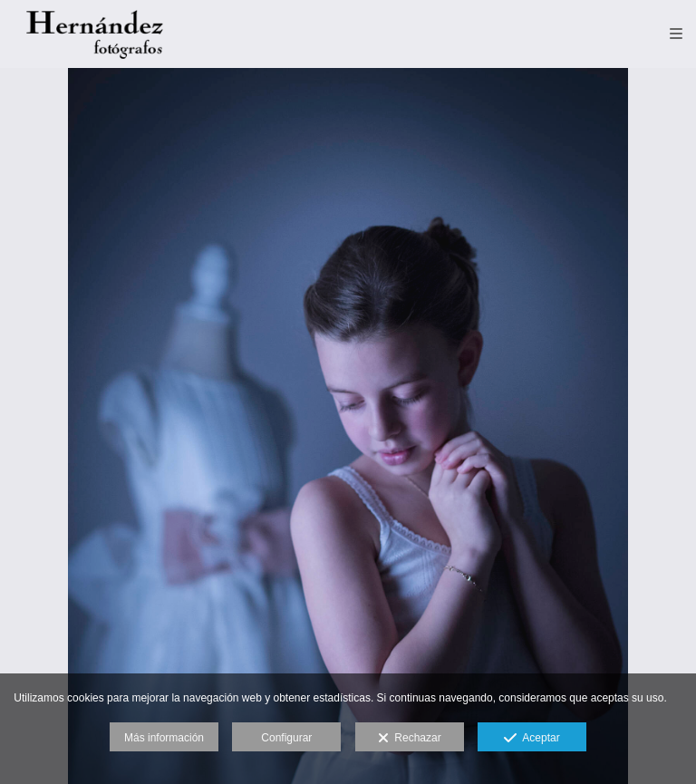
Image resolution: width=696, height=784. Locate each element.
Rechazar (410, 739)
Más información (164, 738)
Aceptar (532, 739)
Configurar (286, 738)
